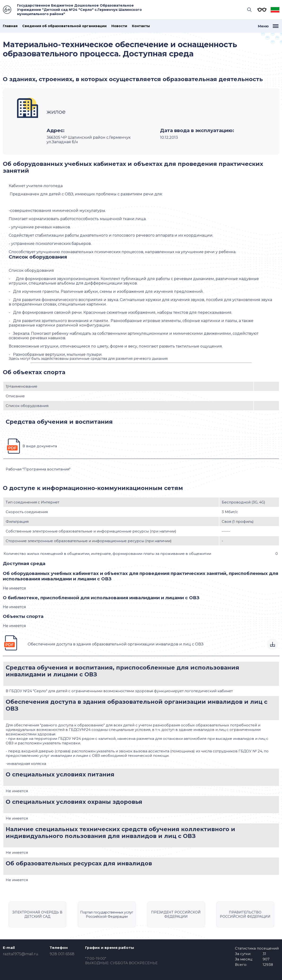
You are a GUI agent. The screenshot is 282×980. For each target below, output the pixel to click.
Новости (119, 26)
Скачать (273, 644)
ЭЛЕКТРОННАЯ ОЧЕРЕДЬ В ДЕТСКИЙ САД (37, 914)
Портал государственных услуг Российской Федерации (107, 914)
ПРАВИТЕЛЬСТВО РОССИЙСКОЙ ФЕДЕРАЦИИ (245, 914)
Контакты (141, 26)
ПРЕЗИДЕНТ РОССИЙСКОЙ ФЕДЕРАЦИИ (176, 914)
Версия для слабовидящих (261, 10)
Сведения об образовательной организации (64, 26)
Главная (10, 26)
